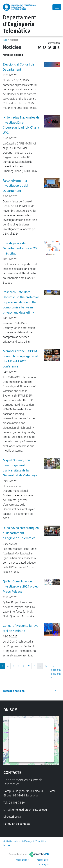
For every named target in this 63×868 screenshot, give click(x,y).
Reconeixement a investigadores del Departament (15, 186)
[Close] (57, 7)
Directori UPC (12, 817)
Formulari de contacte (17, 824)
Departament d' (20, 24)
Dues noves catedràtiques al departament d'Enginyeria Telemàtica (21, 533)
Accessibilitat (43, 860)
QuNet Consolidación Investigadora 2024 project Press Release (21, 587)
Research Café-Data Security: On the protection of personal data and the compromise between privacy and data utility (21, 302)
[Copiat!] (59, 47)
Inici (5, 40)
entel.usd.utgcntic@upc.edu (30, 810)
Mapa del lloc (22, 860)
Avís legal (44, 864)
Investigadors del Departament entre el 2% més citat (20, 248)
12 (46, 666)
